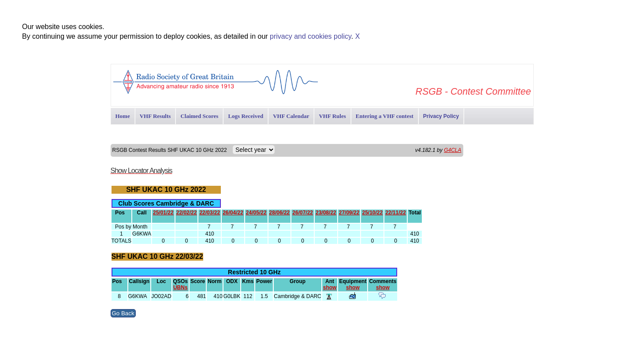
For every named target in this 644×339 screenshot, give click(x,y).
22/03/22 (210, 213)
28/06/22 (280, 213)
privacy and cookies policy (311, 36)
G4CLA (452, 150)
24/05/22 (256, 213)
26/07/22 (303, 213)
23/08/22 (326, 213)
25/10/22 (372, 213)
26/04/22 (233, 213)
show (330, 287)
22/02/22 (187, 213)
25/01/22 (163, 213)
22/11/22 (396, 213)
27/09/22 (349, 213)
